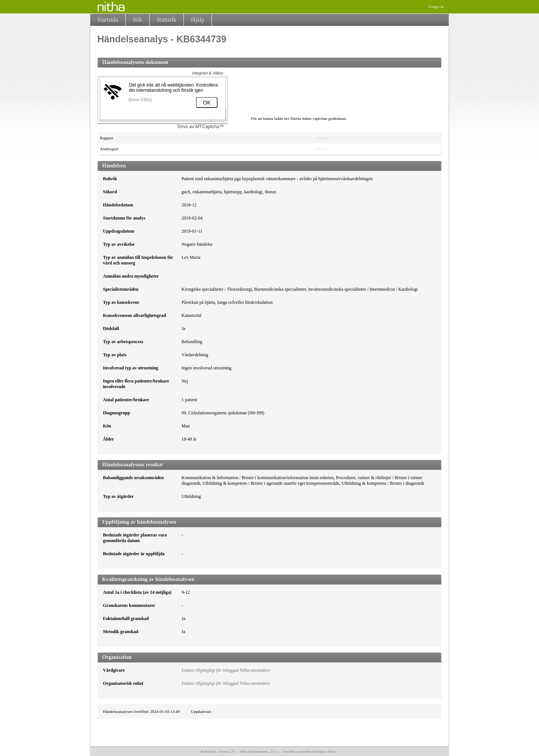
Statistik (167, 20)
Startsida (108, 20)
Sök (138, 20)
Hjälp (198, 20)
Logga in (436, 6)
